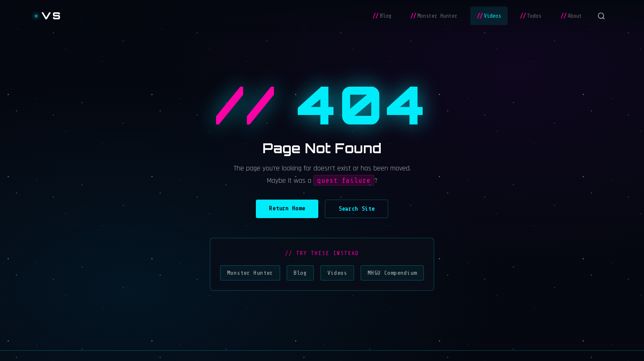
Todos (531, 16)
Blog (382, 16)
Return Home (287, 208)
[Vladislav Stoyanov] (48, 16)
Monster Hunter (434, 16)
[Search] (601, 16)
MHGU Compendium (392, 273)
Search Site (356, 209)
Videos (489, 16)
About (571, 16)
